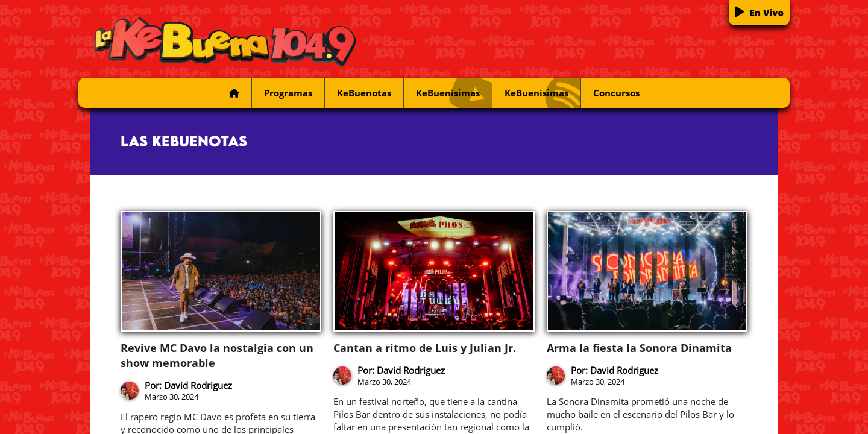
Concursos (616, 93)
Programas (288, 93)
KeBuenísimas (454, 93)
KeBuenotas (364, 93)
